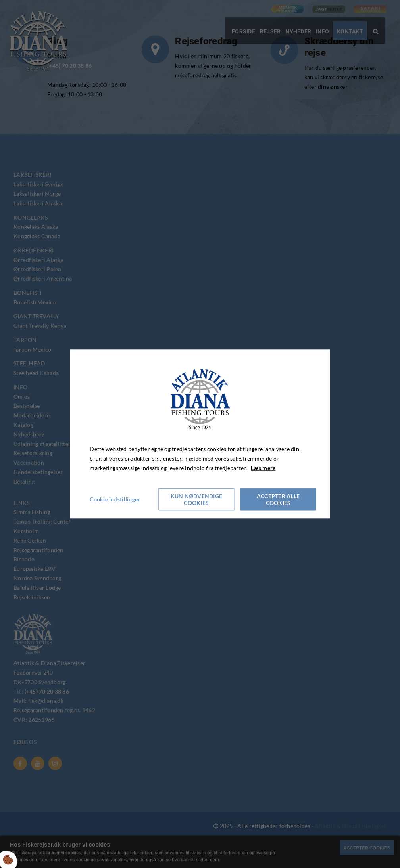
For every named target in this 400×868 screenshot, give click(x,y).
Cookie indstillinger (115, 500)
